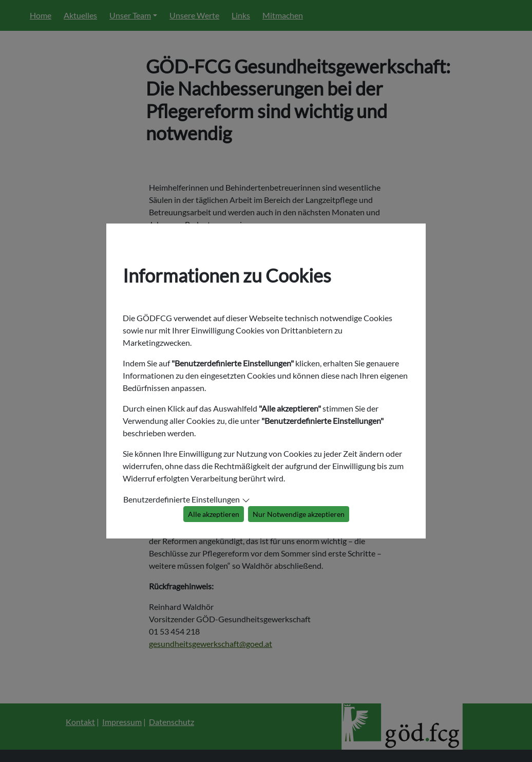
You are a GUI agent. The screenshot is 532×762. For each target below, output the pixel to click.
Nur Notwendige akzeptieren (299, 514)
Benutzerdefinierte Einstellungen (182, 499)
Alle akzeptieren (214, 514)
